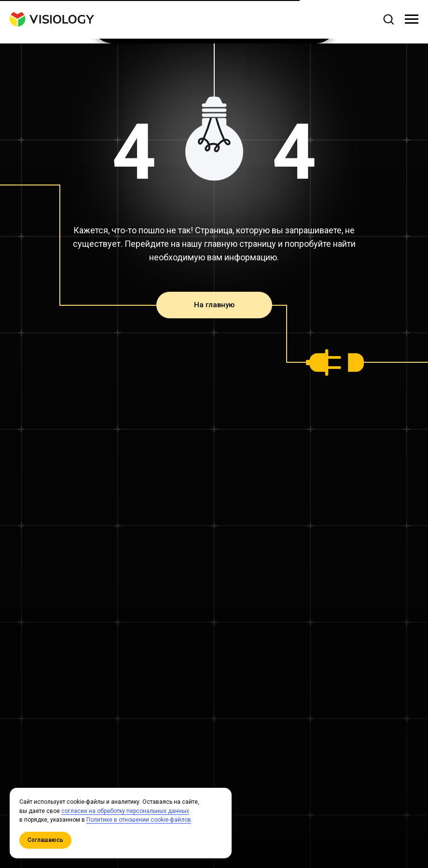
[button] (388, 19)
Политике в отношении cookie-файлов (139, 820)
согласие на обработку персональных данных (125, 811)
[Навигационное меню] (412, 19)
